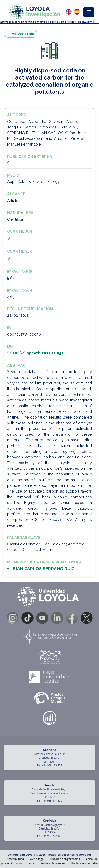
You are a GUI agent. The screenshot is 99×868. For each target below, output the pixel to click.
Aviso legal (37, 859)
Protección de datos (85, 863)
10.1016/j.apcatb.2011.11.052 (35, 353)
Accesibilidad (15, 859)
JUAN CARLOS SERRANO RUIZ (43, 569)
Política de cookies (53, 863)
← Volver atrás (21, 34)
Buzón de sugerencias (65, 859)
